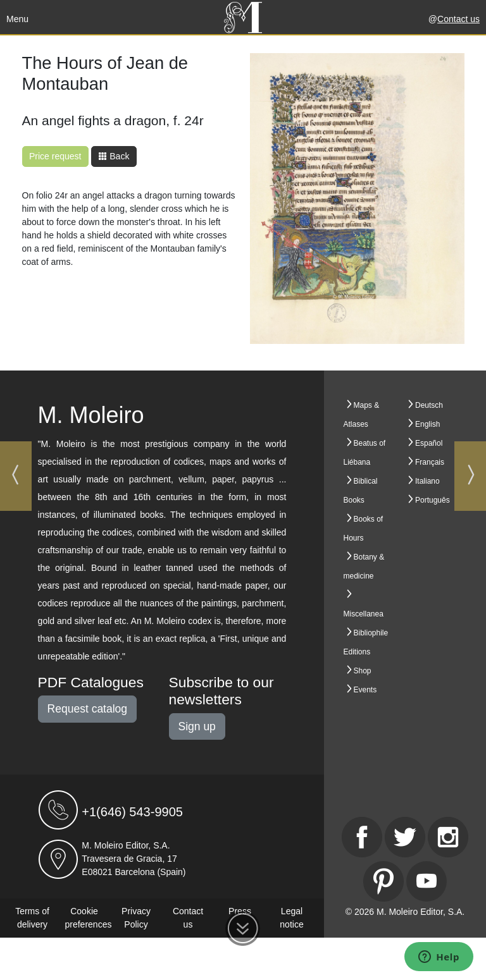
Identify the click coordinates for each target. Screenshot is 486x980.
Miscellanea (364, 614)
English (427, 424)
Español (429, 443)
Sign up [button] (197, 726)
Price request (55, 156)
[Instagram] (448, 837)
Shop (363, 671)
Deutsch (429, 405)
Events (365, 690)
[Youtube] (427, 881)
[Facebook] (362, 837)
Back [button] (114, 156)
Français (430, 462)
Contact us (458, 19)
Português (433, 500)
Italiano (427, 481)
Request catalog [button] (87, 709)
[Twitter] (405, 837)
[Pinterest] (383, 881)
